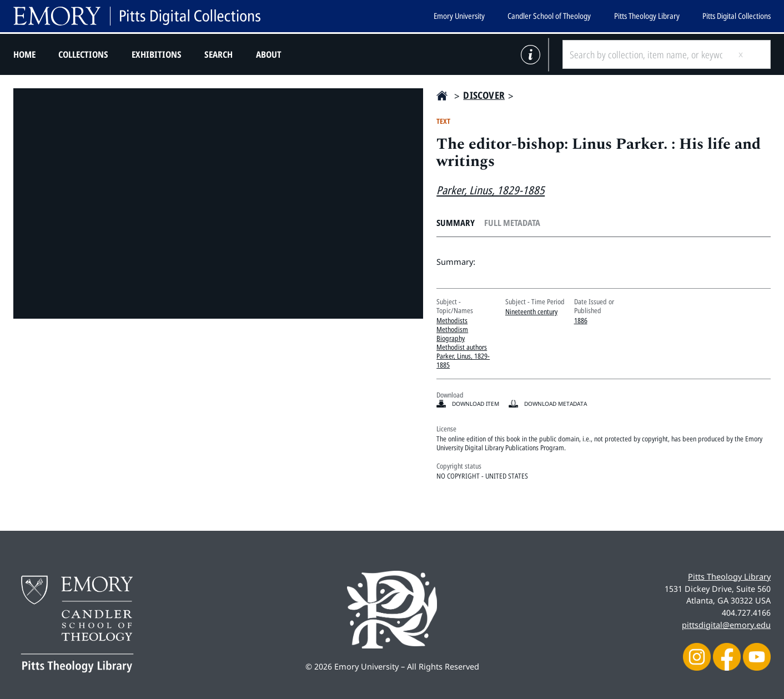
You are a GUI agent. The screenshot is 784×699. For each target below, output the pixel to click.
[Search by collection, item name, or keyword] (646, 54)
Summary (456, 223)
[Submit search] (750, 54)
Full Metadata (512, 223)
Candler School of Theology (549, 16)
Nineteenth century (531, 311)
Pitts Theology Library (647, 16)
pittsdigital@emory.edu (726, 625)
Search (218, 54)
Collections (83, 54)
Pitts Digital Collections (737, 16)
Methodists (452, 320)
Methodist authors (462, 347)
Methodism (452, 329)
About (269, 54)
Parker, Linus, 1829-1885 (491, 190)
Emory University (459, 16)
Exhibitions (157, 54)
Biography (451, 338)
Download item (476, 404)
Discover (484, 95)
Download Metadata (556, 404)
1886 (581, 320)
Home (24, 54)
